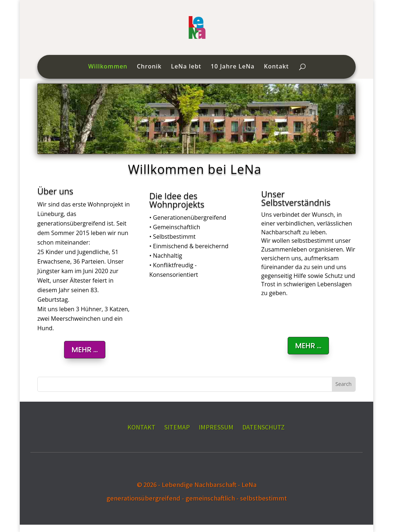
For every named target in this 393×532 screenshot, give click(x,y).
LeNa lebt (186, 67)
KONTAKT (141, 427)
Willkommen (108, 67)
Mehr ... (308, 346)
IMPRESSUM (216, 427)
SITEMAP (177, 427)
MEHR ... (85, 350)
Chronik (149, 67)
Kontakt (276, 67)
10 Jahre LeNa (233, 67)
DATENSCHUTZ (263, 427)
